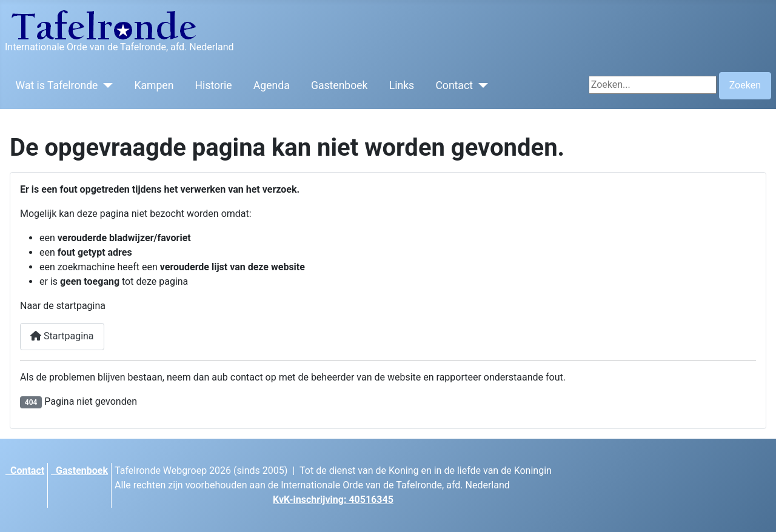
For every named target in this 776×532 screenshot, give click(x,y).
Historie (214, 85)
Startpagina (62, 336)
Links (402, 85)
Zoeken (745, 85)
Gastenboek (339, 85)
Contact (454, 85)
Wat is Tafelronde (57, 85)
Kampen (154, 85)
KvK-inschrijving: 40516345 (333, 500)
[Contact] (480, 85)
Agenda (272, 85)
